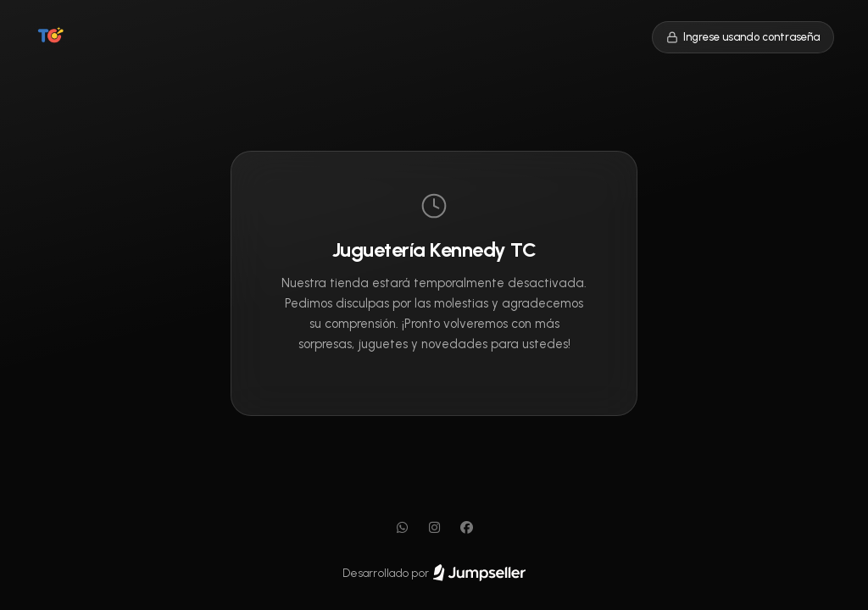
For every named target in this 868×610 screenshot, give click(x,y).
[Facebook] (466, 528)
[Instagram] (434, 528)
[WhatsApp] (402, 528)
